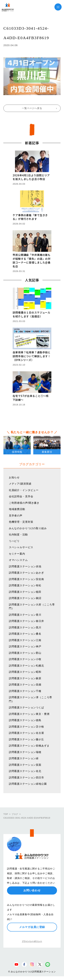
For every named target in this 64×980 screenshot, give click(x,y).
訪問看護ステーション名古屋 (26, 733)
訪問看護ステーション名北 (25, 771)
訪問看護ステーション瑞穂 (25, 752)
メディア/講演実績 (20, 484)
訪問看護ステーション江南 (25, 640)
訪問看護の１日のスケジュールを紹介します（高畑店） (31, 314)
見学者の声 (16, 516)
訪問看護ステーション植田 (25, 592)
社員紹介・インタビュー (24, 490)
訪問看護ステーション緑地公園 (28, 784)
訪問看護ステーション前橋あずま (29, 746)
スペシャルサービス (21, 547)
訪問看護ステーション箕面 (25, 765)
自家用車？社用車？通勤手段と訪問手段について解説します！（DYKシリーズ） (32, 356)
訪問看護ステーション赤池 (25, 566)
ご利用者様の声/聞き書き (24, 503)
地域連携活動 (17, 509)
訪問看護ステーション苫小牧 (26, 727)
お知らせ (14, 477)
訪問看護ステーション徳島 (25, 720)
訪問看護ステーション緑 (24, 758)
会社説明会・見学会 (21, 496)
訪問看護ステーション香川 (25, 615)
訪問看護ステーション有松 (25, 585)
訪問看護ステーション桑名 (25, 634)
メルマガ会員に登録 (32, 927)
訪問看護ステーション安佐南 (26, 579)
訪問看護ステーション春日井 (26, 621)
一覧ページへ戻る (32, 108)
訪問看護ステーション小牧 (25, 659)
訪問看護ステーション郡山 (25, 653)
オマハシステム (18, 560)
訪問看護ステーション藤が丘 (26, 739)
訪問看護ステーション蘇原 (25, 678)
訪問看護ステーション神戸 (25, 646)
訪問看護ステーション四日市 (26, 777)
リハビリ (14, 541)
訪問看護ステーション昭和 (25, 672)
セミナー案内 (17, 554)
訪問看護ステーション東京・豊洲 (29, 714)
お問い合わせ (32, 890)
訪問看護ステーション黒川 (25, 627)
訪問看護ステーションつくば (26, 707)
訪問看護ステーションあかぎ (26, 573)
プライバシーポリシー (32, 941)
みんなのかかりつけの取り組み (28, 528)
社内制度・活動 (18, 535)
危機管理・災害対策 (21, 522)
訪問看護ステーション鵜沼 (25, 598)
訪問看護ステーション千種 (25, 691)
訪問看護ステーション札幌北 (26, 666)
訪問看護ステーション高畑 (25, 685)
